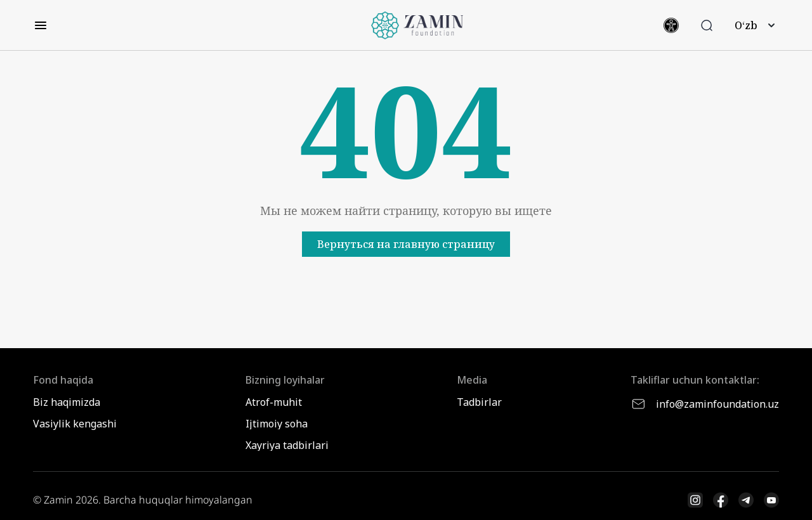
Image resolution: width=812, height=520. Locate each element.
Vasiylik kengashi (75, 424)
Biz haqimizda (67, 402)
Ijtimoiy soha (277, 424)
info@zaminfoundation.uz (705, 404)
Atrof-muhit (274, 402)
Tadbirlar (479, 402)
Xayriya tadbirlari (287, 445)
